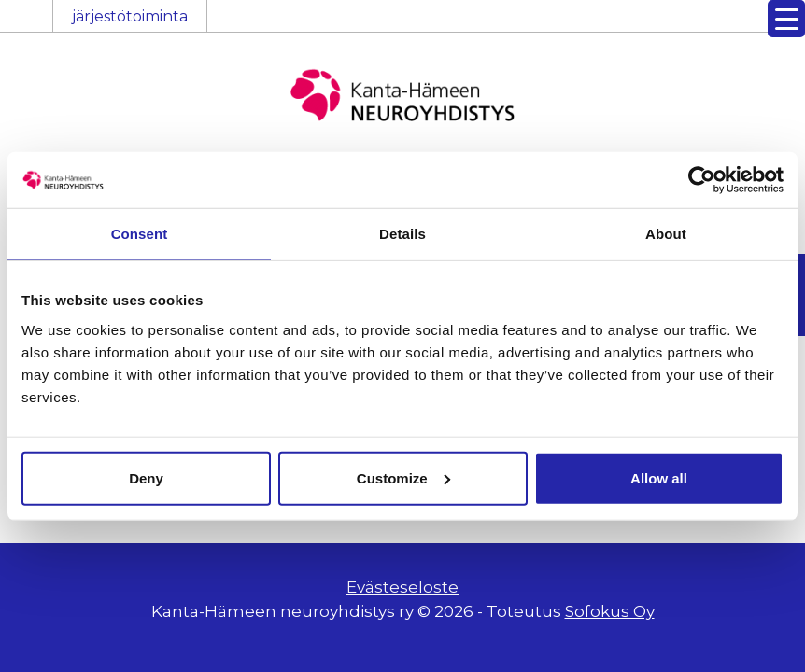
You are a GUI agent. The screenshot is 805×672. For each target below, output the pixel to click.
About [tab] (666, 234)
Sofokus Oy (610, 611)
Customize (403, 477)
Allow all (659, 477)
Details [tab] (402, 234)
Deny (146, 477)
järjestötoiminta (130, 16)
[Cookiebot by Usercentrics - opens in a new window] (702, 180)
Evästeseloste (402, 587)
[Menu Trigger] (786, 19)
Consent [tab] (140, 234)
